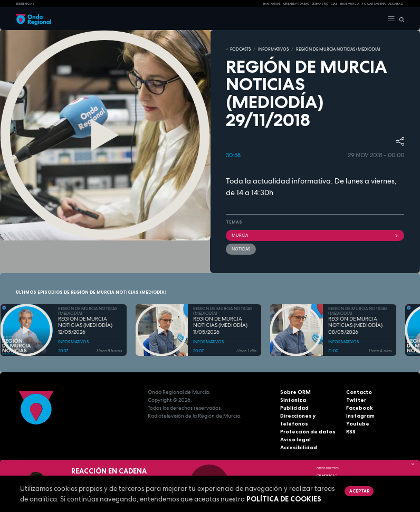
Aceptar (359, 491)
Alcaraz (396, 4)
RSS (351, 432)
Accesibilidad (299, 447)
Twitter (356, 400)
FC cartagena (374, 4)
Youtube (358, 424)
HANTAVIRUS (272, 4)
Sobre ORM (295, 392)
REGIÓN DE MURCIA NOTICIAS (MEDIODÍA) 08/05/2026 (355, 326)
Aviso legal (295, 439)
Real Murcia (350, 4)
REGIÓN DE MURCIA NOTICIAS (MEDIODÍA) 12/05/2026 (85, 326)
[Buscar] (400, 19)
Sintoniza (293, 400)
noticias (241, 249)
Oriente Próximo (296, 4)
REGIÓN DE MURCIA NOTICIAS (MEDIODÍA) (338, 49)
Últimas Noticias (325, 4)
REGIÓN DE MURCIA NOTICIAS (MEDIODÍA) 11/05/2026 (220, 326)
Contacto (359, 392)
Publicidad (294, 408)
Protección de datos (308, 432)
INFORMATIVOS (273, 49)
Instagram (360, 416)
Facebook (360, 408)
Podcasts (240, 49)
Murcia (315, 235)
